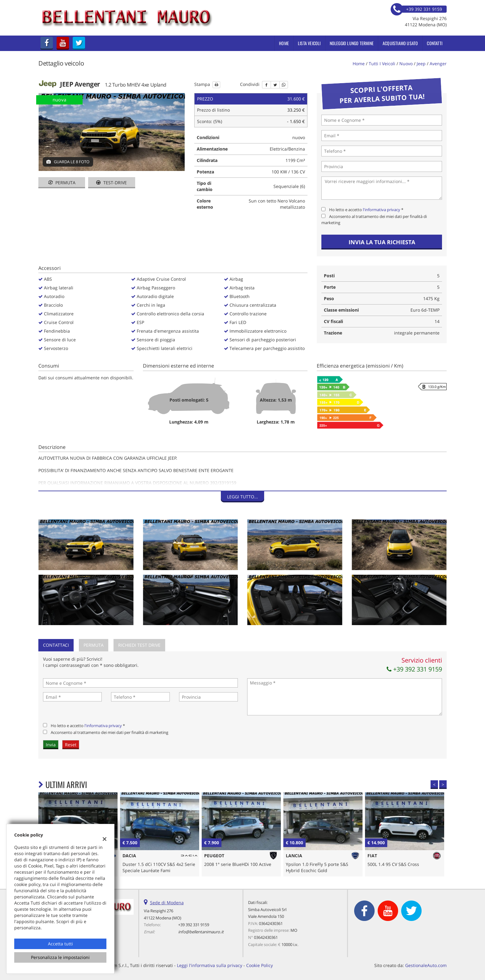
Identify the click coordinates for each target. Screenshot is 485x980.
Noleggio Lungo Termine (352, 43)
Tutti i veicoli (382, 64)
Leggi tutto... (242, 497)
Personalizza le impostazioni (60, 957)
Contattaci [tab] (56, 645)
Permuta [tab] (94, 645)
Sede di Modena (167, 903)
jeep (421, 64)
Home (284, 43)
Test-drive (112, 183)
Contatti (435, 43)
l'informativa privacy (382, 210)
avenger (438, 64)
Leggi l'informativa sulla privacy (210, 965)
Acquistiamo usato (400, 43)
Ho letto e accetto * (366, 210)
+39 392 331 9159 (414, 669)
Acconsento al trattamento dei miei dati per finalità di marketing (109, 732)
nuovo (406, 64)
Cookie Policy (260, 965)
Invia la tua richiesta (382, 242)
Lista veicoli (309, 43)
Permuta (62, 183)
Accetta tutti (60, 944)
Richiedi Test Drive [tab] (139, 645)
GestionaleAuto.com (426, 965)
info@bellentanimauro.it (201, 932)
